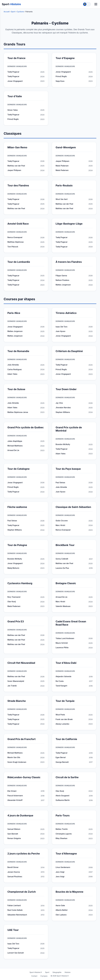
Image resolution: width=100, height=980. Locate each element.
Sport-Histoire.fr (36, 972)
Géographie (57, 972)
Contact (34, 976)
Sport (11, 4)
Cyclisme (20, 12)
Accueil (7, 12)
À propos (44, 976)
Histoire (68, 972)
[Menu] (96, 4)
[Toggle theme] (87, 4)
